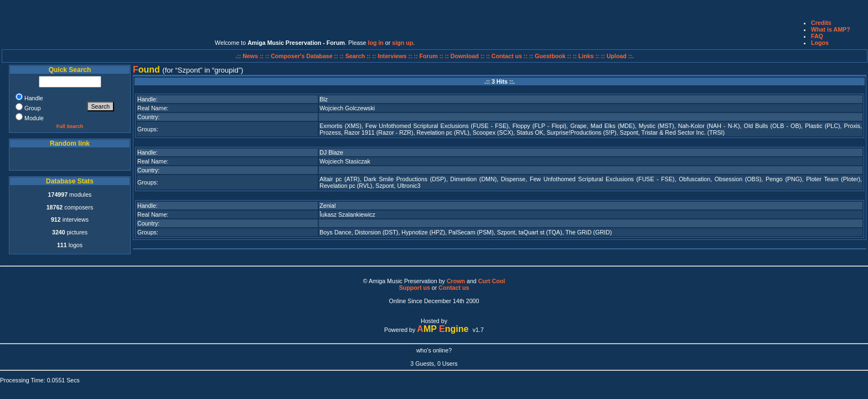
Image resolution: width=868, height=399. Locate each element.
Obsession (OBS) (738, 179)
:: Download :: (466, 56)
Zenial (327, 206)
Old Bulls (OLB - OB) (773, 126)
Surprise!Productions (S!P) (582, 132)
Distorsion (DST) (377, 232)
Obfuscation (694, 179)
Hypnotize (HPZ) (423, 232)
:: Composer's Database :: (303, 56)
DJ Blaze (331, 152)
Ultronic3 (409, 186)
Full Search (70, 126)
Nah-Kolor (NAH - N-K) (709, 126)
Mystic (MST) (657, 126)
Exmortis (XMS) (340, 126)
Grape (578, 126)
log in (375, 43)
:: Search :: (356, 56)
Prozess (330, 132)
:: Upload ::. (618, 56)
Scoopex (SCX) (493, 132)
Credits (821, 23)
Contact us (454, 288)
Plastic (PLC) (822, 126)
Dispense (513, 179)
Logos (820, 43)
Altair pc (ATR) (339, 179)
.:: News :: (250, 56)
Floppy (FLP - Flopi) (539, 126)
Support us (415, 288)
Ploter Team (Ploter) (833, 179)
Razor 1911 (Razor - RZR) (379, 132)
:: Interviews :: (393, 56)
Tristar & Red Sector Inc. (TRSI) (683, 132)
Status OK (530, 132)
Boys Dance (335, 232)
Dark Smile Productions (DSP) (405, 179)
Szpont (629, 132)
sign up (402, 43)
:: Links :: (586, 56)
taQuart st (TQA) (541, 232)
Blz (324, 99)
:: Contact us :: (507, 56)
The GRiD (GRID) (588, 232)
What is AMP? (831, 29)
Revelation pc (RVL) (443, 132)
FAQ (817, 36)
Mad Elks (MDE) (613, 126)
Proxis (852, 126)
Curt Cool (492, 281)
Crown (456, 281)
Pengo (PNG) (784, 179)
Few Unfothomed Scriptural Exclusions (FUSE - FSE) (437, 126)
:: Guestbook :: (550, 56)
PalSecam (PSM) (471, 232)
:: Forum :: (430, 56)
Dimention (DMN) (473, 179)
